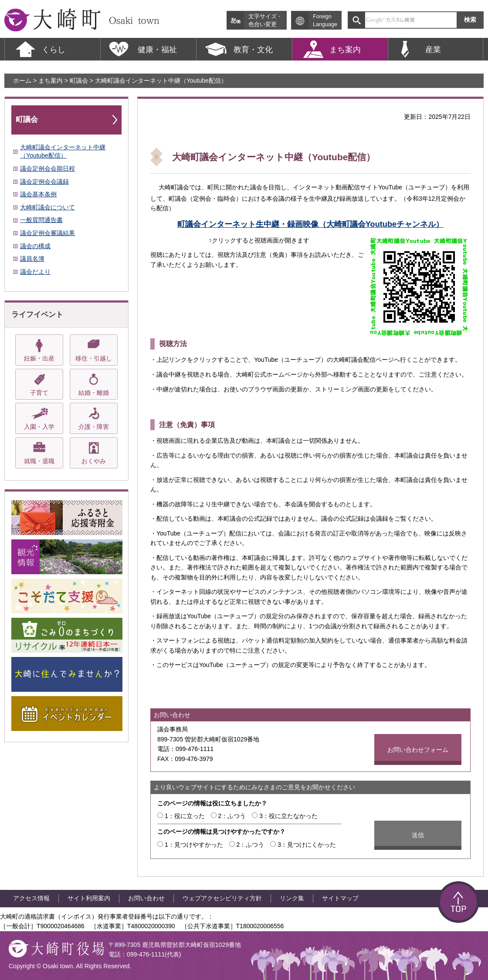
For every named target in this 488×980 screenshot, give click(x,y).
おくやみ (94, 461)
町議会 (79, 81)
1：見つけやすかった (194, 845)
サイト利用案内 (89, 898)
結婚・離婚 (94, 393)
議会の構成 (35, 246)
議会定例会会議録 (44, 182)
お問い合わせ (146, 898)
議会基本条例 (38, 194)
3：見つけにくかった (307, 845)
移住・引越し (94, 358)
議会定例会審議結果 (47, 233)
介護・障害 (94, 427)
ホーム (22, 81)
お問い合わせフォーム (418, 750)
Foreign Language (325, 20)
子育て (39, 393)
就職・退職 (39, 461)
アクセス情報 (31, 898)
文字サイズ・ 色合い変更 (265, 20)
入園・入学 (39, 427)
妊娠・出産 (39, 358)
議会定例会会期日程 (47, 168)
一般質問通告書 (41, 220)
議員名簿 (32, 259)
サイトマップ (340, 898)
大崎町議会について (47, 207)
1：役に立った (185, 816)
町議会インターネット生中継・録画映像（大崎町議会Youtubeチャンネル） (310, 224)
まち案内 (51, 81)
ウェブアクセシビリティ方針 (222, 898)
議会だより (35, 272)
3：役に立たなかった (288, 816)
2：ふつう (232, 816)
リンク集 (292, 898)
